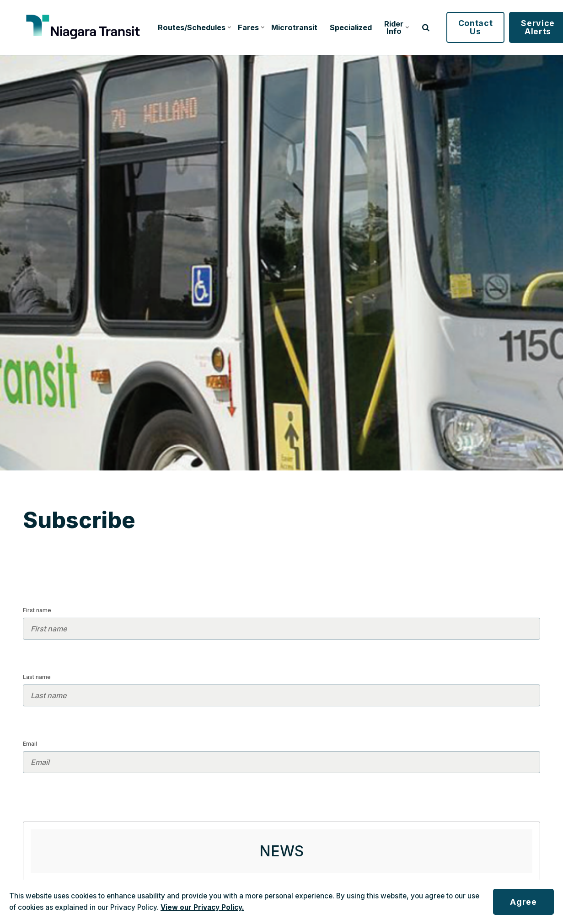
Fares (251, 27)
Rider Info (396, 27)
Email (30, 744)
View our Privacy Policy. (202, 907)
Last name (37, 677)
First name (37, 610)
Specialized (351, 27)
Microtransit (294, 27)
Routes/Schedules (193, 27)
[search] (426, 27)
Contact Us (476, 27)
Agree (523, 902)
